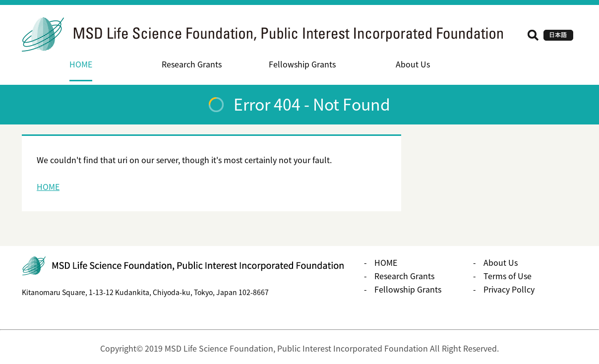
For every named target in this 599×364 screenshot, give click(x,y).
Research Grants (192, 64)
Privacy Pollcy (509, 289)
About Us (413, 64)
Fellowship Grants (302, 64)
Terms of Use (508, 276)
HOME (81, 64)
